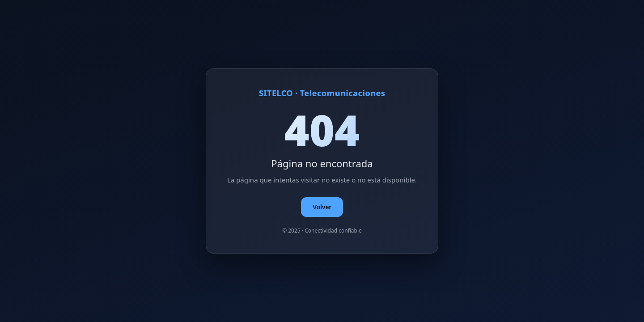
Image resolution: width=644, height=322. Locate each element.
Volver (322, 207)
